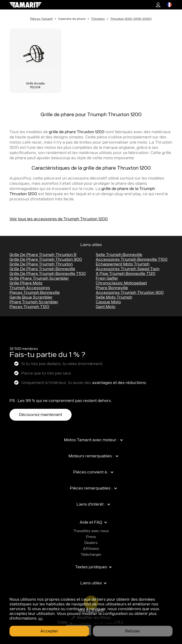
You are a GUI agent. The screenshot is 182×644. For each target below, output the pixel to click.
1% (158, 5)
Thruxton (98, 19)
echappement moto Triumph (123, 264)
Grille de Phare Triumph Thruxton (41, 264)
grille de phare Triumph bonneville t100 (48, 274)
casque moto (108, 302)
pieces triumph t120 (29, 307)
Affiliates (91, 549)
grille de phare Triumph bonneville (42, 269)
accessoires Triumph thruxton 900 (130, 293)
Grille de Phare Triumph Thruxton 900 (46, 260)
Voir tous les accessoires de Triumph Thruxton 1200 (59, 219)
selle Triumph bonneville (119, 255)
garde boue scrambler (31, 297)
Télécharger (91, 555)
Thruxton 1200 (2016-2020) (131, 19)
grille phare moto (26, 283)
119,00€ (35, 87)
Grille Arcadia (35, 84)
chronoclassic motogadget (121, 283)
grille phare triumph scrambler (39, 278)
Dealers (91, 543)
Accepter (49, 631)
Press (91, 537)
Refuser (133, 631)
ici (40, 619)
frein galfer (107, 278)
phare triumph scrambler (34, 302)
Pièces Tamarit (41, 19)
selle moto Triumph (114, 297)
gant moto (106, 307)
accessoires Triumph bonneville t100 (132, 260)
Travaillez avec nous (91, 531)
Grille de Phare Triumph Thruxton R (43, 255)
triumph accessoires (30, 288)
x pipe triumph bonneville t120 (126, 274)
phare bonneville (112, 288)
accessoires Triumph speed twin (128, 269)
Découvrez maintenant (41, 415)
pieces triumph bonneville (35, 293)
